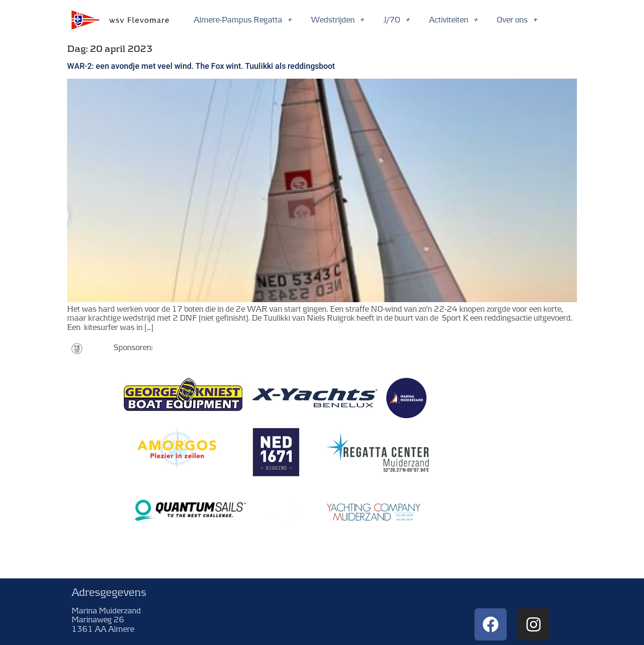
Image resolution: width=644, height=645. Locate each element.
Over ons (517, 20)
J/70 (397, 20)
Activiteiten (453, 20)
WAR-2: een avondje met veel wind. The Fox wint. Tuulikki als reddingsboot (201, 66)
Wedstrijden (338, 20)
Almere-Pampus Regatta (243, 20)
